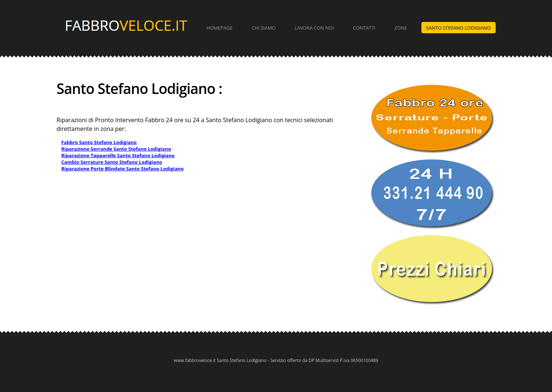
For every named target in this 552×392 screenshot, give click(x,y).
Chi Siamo (264, 28)
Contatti (364, 28)
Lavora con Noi (314, 28)
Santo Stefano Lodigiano (459, 28)
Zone (401, 28)
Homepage (219, 28)
